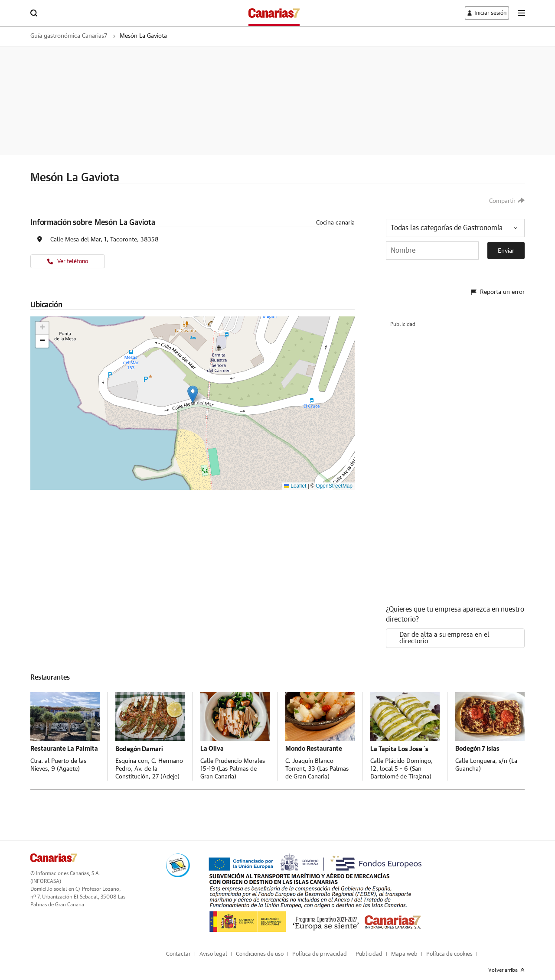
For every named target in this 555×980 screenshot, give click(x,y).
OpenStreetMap (334, 486)
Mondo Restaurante (315, 741)
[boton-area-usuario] (482, 13)
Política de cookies (449, 947)
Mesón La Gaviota (159, 36)
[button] (193, 394)
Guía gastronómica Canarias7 (75, 36)
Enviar (506, 251)
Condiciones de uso (260, 947)
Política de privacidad (320, 947)
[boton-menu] (521, 13)
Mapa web (404, 947)
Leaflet (295, 486)
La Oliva (212, 741)
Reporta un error (498, 287)
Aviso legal (213, 947)
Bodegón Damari (140, 741)
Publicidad (369, 947)
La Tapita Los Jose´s (400, 741)
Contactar (178, 947)
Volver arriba (506, 963)
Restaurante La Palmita (53, 745)
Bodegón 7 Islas (478, 741)
